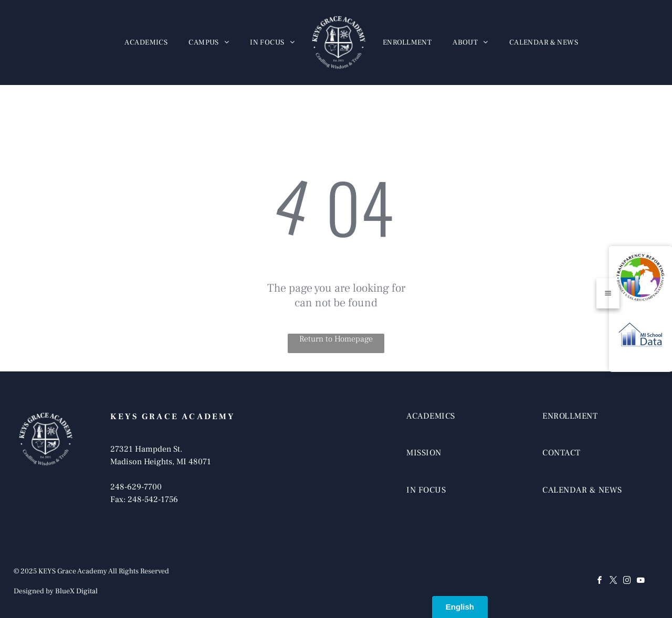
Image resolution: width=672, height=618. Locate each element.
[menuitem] (146, 42)
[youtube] (640, 582)
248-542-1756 (153, 499)
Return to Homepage (336, 339)
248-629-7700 (136, 487)
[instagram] (627, 582)
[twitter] (613, 582)
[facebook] (600, 582)
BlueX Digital (76, 591)
